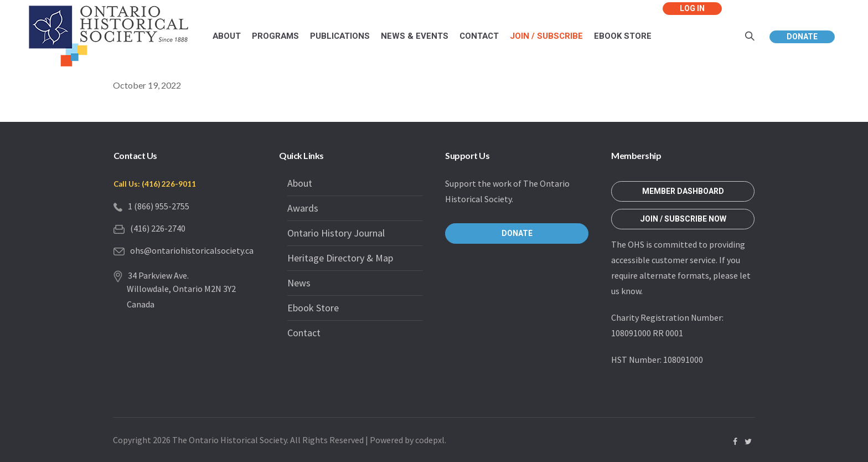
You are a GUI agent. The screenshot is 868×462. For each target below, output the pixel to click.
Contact (304, 333)
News (299, 283)
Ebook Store (313, 308)
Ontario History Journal (336, 233)
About (300, 183)
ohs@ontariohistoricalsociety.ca (192, 250)
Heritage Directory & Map (340, 258)
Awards (303, 208)
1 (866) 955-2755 (159, 206)
